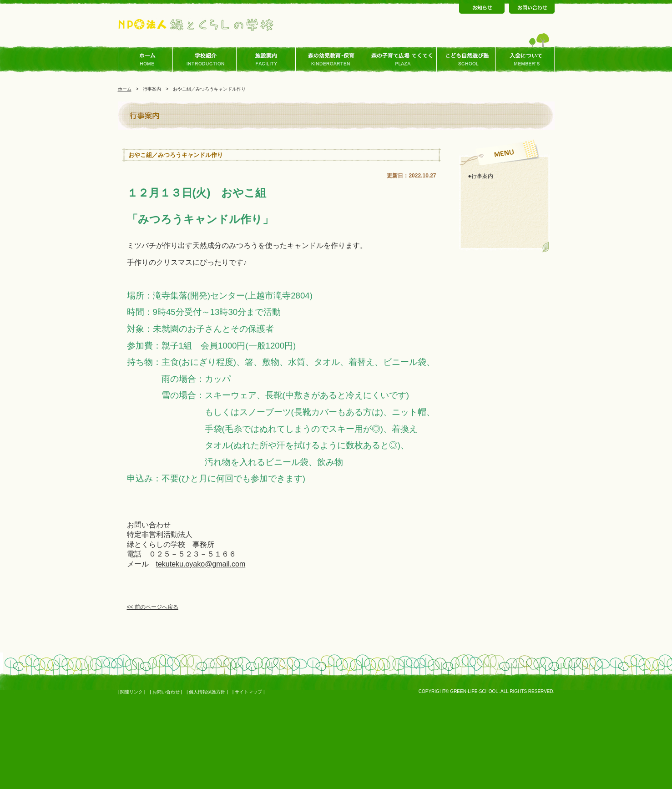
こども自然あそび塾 (466, 60)
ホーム (148, 60)
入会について (525, 60)
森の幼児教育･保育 (331, 60)
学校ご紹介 (207, 60)
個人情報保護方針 (207, 692)
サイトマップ (248, 692)
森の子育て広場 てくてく (402, 60)
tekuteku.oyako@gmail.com (201, 564)
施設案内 (266, 60)
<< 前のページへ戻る (153, 607)
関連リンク (131, 692)
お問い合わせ (166, 692)
